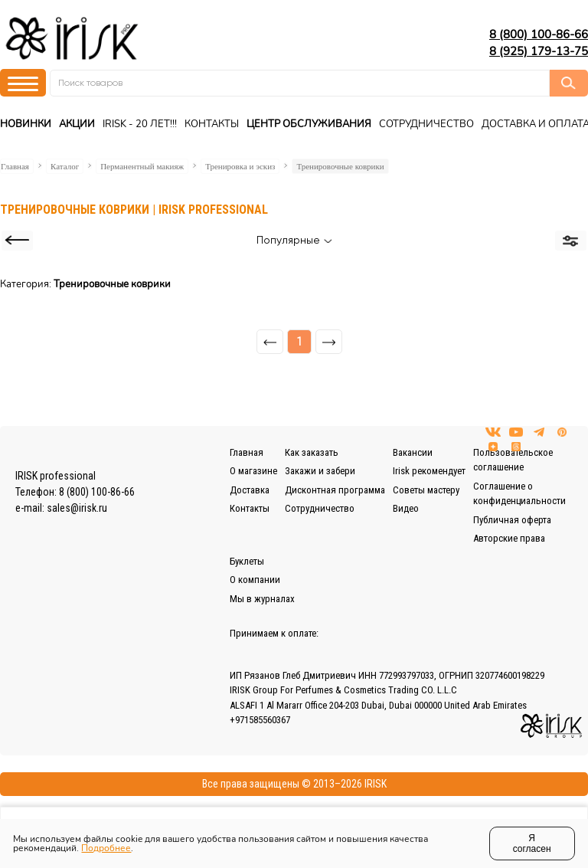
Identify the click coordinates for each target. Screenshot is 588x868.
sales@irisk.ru (77, 508)
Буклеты (247, 561)
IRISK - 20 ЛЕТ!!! (140, 124)
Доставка (250, 490)
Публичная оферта (512, 520)
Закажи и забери (320, 471)
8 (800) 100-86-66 (539, 34)
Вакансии (413, 452)
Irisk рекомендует (429, 471)
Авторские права (509, 538)
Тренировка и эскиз (240, 166)
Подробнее (106, 848)
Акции (77, 124)
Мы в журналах (262, 599)
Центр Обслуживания (309, 124)
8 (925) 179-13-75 (539, 51)
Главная (15, 166)
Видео (406, 508)
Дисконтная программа (335, 490)
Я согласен (532, 843)
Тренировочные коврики (340, 166)
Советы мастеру (426, 490)
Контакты (212, 124)
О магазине (253, 471)
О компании (255, 580)
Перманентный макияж (142, 166)
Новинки (26, 124)
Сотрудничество (426, 124)
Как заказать (312, 452)
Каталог (65, 166)
